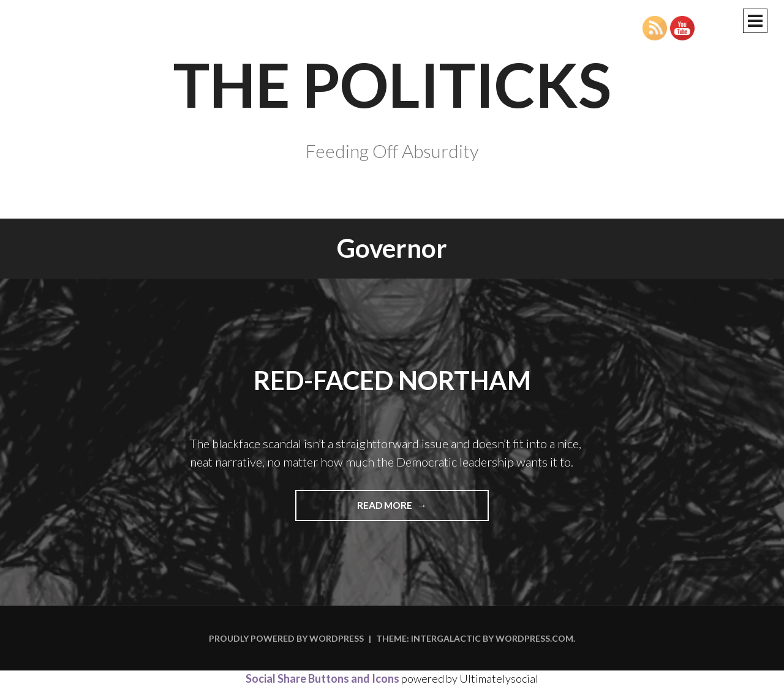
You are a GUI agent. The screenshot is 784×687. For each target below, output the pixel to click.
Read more (413, 509)
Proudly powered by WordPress (286, 638)
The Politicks (392, 84)
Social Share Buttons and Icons (322, 678)
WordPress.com (534, 638)
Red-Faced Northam (392, 380)
